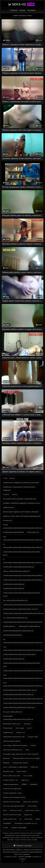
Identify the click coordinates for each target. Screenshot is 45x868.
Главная (14, 10)
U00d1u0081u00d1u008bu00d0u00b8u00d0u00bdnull (23, 605)
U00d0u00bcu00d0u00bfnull (13, 532)
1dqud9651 (7, 823)
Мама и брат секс (10, 819)
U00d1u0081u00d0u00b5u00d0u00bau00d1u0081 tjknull (22, 553)
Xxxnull (12, 478)
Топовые (31, 10)
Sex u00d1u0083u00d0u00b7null (15, 600)
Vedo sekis (28, 819)
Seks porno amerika (31, 802)
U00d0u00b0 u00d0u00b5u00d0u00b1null (18, 567)
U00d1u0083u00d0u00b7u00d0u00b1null (18, 631)
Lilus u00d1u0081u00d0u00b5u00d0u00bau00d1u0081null (23, 684)
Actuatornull (7, 520)
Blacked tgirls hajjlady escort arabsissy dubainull (21, 512)
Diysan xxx (28, 815)
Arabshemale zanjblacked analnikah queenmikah (21, 483)
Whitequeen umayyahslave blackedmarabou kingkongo (19, 489)
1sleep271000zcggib (19, 828)
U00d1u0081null (33, 532)
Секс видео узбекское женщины (15, 745)
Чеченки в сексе (16, 810)
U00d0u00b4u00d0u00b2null (14, 659)
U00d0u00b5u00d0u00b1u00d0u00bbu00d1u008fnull (23, 576)
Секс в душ (20, 728)
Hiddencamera (8, 507)
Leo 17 (30, 728)
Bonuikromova (8, 771)
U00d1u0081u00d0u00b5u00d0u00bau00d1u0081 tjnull (22, 665)
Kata (5, 810)
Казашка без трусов (20, 763)
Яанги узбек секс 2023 (12, 776)
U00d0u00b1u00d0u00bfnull (13, 588)
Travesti (6, 494)
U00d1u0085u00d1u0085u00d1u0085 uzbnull (20, 690)
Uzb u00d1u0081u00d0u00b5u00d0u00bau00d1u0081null (23, 538)
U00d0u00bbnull (9, 626)
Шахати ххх (21, 732)
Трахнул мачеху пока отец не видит (26, 758)
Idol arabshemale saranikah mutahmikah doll (19, 499)
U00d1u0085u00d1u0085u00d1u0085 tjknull (19, 654)
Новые (22, 10)
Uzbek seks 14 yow (32, 810)
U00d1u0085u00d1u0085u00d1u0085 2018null (20, 609)
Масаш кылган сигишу (12, 802)
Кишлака (27, 724)
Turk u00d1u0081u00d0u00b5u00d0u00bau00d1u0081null (23, 649)
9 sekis (33, 745)
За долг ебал (33, 737)
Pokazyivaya (8, 728)
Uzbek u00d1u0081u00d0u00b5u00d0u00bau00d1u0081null (23, 526)
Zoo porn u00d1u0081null (12, 712)
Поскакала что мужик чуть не (26, 823)
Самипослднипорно (11, 784)
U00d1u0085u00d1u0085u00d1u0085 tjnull (19, 707)
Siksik (38, 819)
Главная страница (22, 846)
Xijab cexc (25, 780)
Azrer (27, 750)
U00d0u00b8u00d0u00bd (12, 635)
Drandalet (34, 784)
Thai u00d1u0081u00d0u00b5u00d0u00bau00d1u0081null (23, 677)
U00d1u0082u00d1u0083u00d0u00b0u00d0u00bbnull (23, 580)
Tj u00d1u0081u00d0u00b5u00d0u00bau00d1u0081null (23, 561)
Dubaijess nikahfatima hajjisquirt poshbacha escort (22, 503)
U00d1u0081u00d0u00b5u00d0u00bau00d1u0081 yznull (22, 594)
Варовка (6, 763)
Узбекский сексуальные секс (14, 737)
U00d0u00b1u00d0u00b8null (14, 584)
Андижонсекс (8, 732)
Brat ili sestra (22, 771)
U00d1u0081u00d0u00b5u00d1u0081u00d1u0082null (23, 699)
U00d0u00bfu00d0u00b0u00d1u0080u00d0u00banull (23, 622)
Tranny (15, 494)
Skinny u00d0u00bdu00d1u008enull (16, 571)
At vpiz (6, 828)
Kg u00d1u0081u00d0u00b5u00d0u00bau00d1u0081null (23, 641)
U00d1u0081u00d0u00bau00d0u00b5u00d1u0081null (23, 671)
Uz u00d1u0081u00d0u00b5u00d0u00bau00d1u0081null (23, 546)
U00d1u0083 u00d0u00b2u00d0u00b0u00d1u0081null (18, 718)
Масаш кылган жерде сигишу (14, 797)
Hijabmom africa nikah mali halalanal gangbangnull (22, 516)
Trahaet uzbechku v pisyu (12, 793)
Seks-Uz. (23, 4)
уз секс (28, 857)
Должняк (6, 758)
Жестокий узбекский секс (13, 750)
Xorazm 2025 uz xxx (11, 780)
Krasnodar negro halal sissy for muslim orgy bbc (21, 754)
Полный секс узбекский (12, 789)
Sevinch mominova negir (12, 815)
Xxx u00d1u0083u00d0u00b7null (15, 618)
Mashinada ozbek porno (12, 724)
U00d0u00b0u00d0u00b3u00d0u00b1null (18, 694)
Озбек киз (34, 767)
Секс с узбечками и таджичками (15, 767)
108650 (24, 784)
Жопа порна (32, 806)
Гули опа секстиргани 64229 (14, 806)
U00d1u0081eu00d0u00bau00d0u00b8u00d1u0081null (23, 613)
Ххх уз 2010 (28, 776)
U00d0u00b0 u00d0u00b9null (29, 626)
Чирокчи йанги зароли (12, 741)
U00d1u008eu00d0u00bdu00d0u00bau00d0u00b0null (23, 703)
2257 (22, 861)
